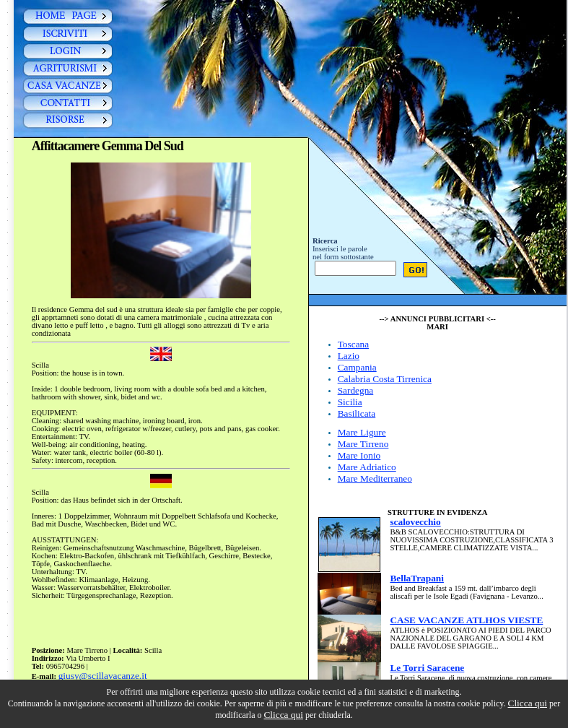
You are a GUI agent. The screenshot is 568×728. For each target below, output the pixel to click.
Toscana (353, 344)
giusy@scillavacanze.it (103, 676)
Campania (357, 367)
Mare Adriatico (367, 467)
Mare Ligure (362, 432)
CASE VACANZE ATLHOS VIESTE (466, 620)
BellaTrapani (417, 578)
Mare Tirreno (363, 444)
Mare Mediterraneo (375, 478)
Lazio (349, 356)
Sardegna (356, 390)
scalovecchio (415, 522)
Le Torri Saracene (427, 668)
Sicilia (350, 402)
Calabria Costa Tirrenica (385, 379)
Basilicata (357, 413)
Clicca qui (528, 703)
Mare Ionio (359, 455)
